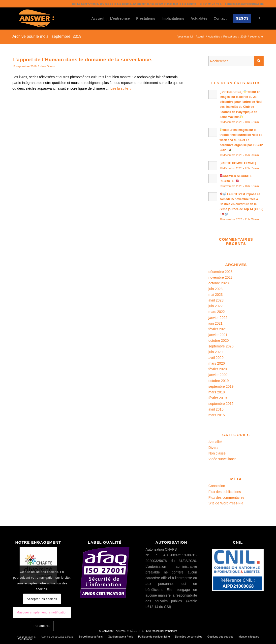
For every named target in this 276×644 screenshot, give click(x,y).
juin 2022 (215, 306)
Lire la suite (122, 88)
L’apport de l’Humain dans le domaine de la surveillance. (82, 59)
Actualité (215, 442)
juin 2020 (215, 352)
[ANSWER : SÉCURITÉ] (36, 18)
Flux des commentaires (226, 497)
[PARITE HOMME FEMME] (238, 163)
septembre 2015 (221, 404)
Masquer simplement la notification (42, 612)
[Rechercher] (259, 18)
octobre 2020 (218, 341)
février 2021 (217, 329)
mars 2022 (216, 312)
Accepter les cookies (42, 599)
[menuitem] (97, 18)
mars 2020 (216, 363)
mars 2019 (216, 392)
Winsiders (171, 631)
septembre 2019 (221, 386)
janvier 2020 (218, 375)
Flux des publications (225, 492)
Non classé (217, 453)
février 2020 (217, 369)
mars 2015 (216, 415)
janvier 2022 (218, 318)
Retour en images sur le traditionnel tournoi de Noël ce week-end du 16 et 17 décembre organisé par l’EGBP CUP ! (241, 140)
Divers (51, 66)
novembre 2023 (220, 277)
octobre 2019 (218, 381)
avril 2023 (216, 300)
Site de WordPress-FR (226, 503)
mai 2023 (215, 295)
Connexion (217, 486)
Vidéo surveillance (222, 459)
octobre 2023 (218, 283)
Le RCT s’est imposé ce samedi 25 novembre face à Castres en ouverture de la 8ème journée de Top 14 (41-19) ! (241, 204)
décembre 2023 (220, 272)
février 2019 (217, 398)
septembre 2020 (221, 346)
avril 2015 (216, 409)
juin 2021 (215, 323)
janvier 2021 (218, 335)
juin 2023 (215, 289)
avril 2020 (216, 358)
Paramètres (42, 626)
